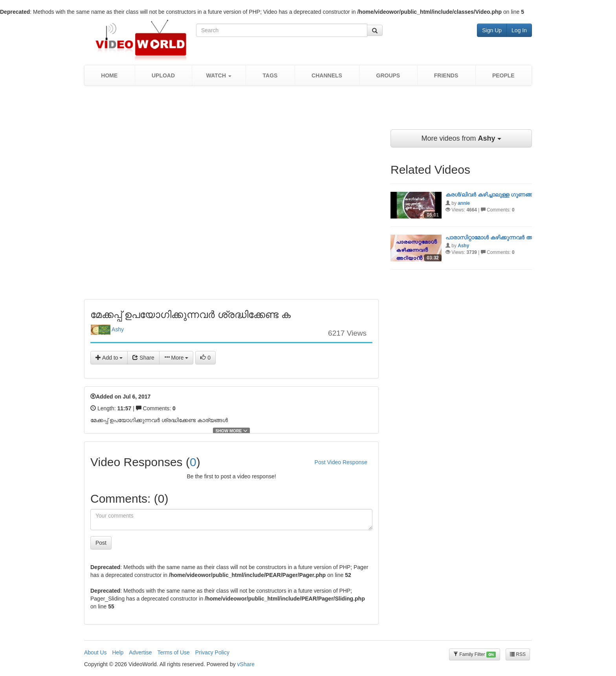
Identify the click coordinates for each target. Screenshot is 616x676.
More (176, 358)
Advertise (140, 652)
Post (101, 543)
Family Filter (475, 655)
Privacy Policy (212, 652)
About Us (95, 652)
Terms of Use (173, 652)
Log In (519, 30)
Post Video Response (341, 462)
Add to (109, 358)
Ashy (107, 330)
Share (143, 358)
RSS (518, 654)
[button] (219, 75)
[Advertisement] (308, 111)
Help (118, 652)
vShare (246, 664)
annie (464, 203)
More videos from (461, 138)
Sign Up (492, 30)
